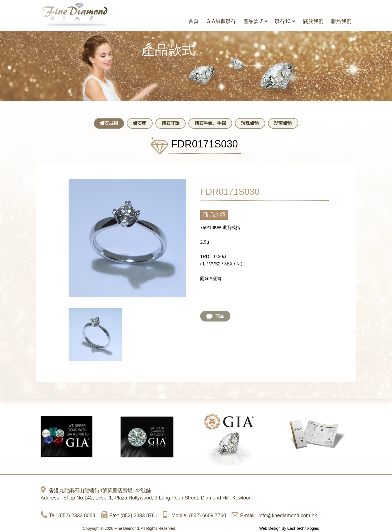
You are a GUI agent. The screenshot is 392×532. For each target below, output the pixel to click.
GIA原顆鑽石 (221, 21)
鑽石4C (283, 21)
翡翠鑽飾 (283, 123)
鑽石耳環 (171, 123)
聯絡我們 (341, 21)
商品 (215, 316)
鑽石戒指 (109, 123)
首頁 (193, 21)
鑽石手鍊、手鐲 (210, 123)
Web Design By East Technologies (289, 528)
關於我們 (313, 21)
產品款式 (253, 21)
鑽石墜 (140, 123)
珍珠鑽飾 (250, 123)
